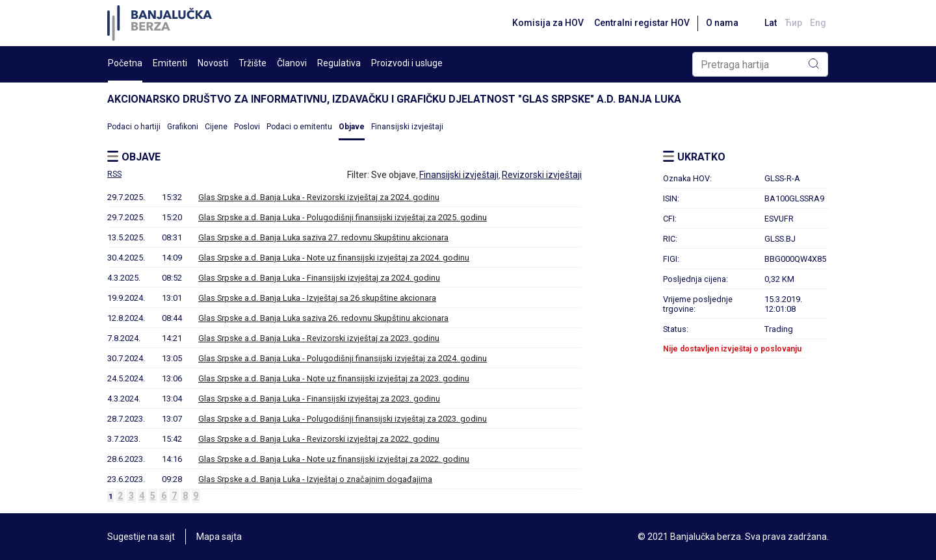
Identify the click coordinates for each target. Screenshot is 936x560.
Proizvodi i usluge (407, 63)
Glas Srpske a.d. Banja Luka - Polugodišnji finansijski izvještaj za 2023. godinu (343, 419)
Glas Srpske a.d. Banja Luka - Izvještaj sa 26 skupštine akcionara (317, 298)
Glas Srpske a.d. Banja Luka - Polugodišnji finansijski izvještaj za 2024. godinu (343, 358)
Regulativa (339, 63)
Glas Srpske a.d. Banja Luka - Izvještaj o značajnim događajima (315, 479)
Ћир (793, 23)
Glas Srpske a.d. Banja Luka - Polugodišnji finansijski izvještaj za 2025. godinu (343, 217)
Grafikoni (183, 127)
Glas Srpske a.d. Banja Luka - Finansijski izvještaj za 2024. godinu (319, 278)
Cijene (216, 127)
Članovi (292, 63)
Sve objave (394, 175)
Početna (125, 63)
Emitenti (170, 63)
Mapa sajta (219, 537)
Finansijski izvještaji (407, 127)
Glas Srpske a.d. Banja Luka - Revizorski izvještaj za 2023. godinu (319, 338)
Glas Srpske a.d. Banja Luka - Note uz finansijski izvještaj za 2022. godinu (334, 459)
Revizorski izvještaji (542, 175)
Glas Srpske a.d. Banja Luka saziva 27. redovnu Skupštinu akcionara (323, 237)
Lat (771, 23)
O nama (722, 23)
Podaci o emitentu (299, 127)
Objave (352, 127)
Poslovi (247, 127)
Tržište (253, 63)
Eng (818, 23)
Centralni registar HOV (642, 23)
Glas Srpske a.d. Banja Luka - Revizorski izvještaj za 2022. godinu (319, 439)
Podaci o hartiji (134, 127)
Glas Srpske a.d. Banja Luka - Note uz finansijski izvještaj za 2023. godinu (334, 378)
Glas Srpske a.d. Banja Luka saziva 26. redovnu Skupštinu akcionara (323, 318)
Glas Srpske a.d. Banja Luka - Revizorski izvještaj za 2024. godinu (319, 197)
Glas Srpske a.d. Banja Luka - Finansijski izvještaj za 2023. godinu (319, 399)
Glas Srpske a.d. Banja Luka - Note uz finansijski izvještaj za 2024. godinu (334, 258)
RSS (114, 174)
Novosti (213, 63)
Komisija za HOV (548, 23)
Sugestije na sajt (141, 537)
